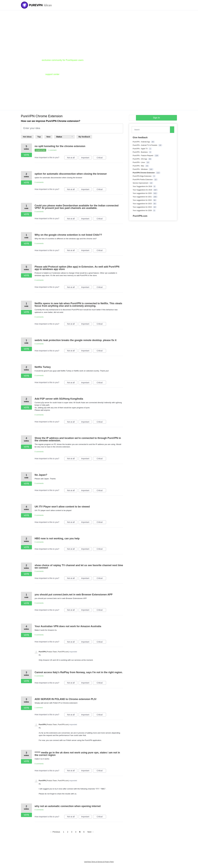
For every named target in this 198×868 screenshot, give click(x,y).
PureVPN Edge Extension (142, 176)
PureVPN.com (140, 216)
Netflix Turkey (43, 367)
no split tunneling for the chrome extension (60, 146)
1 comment (52, 150)
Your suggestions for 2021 (142, 197)
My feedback (84, 137)
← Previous (55, 832)
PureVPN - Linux (139, 162)
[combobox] (151, 130)
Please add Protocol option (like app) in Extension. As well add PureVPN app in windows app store (77, 268)
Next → (91, 832)
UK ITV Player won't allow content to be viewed (62, 507)
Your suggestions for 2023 (142, 204)
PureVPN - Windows (140, 169)
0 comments (39, 182)
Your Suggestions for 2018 (143, 186)
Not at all (72, 158)
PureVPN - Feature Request (143, 156)
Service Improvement (141, 183)
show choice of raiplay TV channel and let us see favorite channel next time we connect (79, 567)
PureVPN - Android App (141, 142)
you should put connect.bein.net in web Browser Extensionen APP (74, 595)
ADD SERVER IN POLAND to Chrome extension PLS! (66, 699)
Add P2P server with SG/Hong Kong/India (59, 399)
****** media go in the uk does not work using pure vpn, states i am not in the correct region (77, 754)
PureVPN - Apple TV (140, 149)
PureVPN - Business (140, 152)
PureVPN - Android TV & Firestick (145, 145)
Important (86, 158)
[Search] (172, 130)
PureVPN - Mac (139, 166)
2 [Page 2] (68, 832)
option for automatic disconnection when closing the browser (71, 174)
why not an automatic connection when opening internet (68, 806)
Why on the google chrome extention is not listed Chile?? (68, 235)
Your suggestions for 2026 (142, 211)
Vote (26, 155)
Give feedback (140, 137)
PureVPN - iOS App (140, 159)
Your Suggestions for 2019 (143, 190)
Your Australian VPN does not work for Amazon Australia (68, 626)
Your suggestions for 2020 (142, 193)
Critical (101, 158)
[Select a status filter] (64, 137)
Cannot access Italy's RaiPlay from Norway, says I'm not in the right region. (79, 672)
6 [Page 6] (84, 832)
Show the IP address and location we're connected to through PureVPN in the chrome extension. (78, 439)
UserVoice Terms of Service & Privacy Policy (99, 862)
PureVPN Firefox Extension (143, 180)
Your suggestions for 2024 (142, 207)
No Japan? (41, 475)
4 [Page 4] (76, 832)
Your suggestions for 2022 (142, 200)
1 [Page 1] (64, 832)
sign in (156, 118)
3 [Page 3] (72, 832)
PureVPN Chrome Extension (144, 173)
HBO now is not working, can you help (57, 538)
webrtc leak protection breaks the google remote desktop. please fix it (76, 340)
